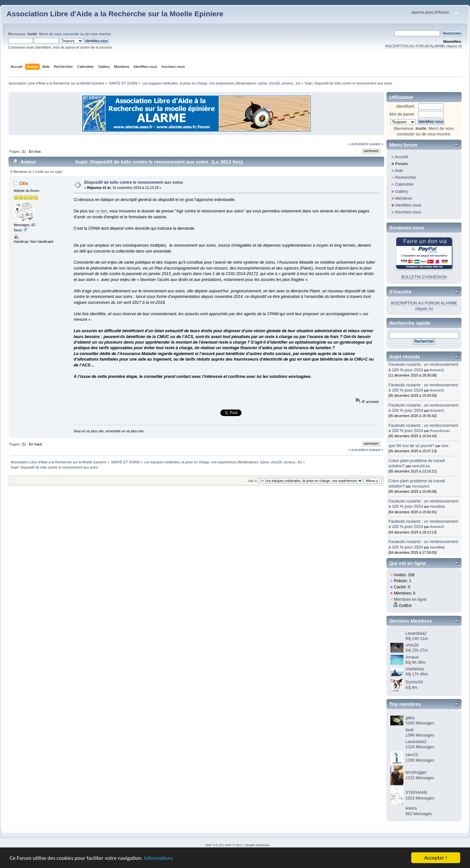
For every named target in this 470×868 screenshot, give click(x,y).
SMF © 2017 (234, 845)
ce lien (101, 211)
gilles (410, 718)
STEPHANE (416, 793)
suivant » (376, 144)
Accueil (401, 157)
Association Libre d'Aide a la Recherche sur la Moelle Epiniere (115, 14)
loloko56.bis (421, 466)
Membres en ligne (410, 599)
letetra (411, 808)
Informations (158, 858)
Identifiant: (406, 106)
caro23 (412, 755)
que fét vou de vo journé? (411, 446)
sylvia (262, 83)
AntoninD (437, 370)
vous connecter (67, 34)
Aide (399, 171)
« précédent (358, 144)
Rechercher (405, 178)
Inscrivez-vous (408, 212)
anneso (287, 83)
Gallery (401, 192)
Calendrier (404, 184)
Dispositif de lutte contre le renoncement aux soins (134, 182)
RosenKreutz (440, 431)
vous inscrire (100, 34)
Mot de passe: (402, 114)
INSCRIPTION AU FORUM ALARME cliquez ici (423, 46)
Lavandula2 (416, 633)
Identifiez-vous (408, 205)
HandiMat (437, 506)
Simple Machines (257, 845)
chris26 (274, 83)
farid (445, 446)
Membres (403, 198)
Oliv (24, 183)
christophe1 (421, 486)
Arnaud (412, 657)
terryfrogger (416, 772)
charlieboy (415, 669)
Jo (297, 83)
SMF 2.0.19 (214, 845)
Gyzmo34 (414, 682)
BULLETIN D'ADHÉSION (424, 277)
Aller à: (253, 481)
